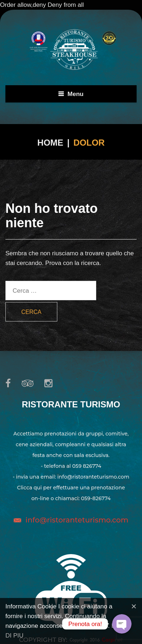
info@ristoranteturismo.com (77, 520)
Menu (75, 94)
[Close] (134, 606)
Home (50, 143)
